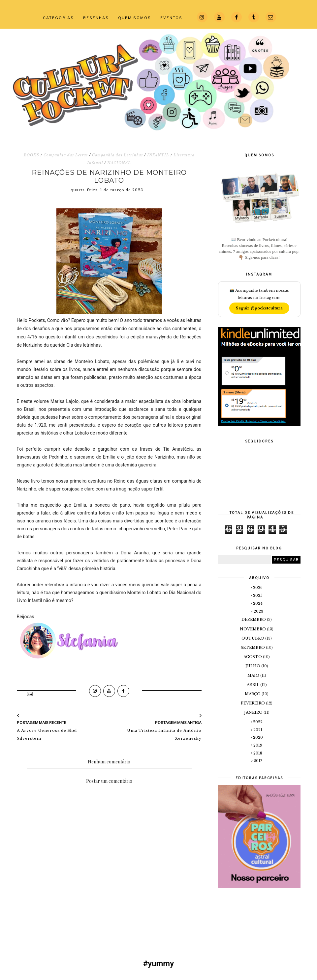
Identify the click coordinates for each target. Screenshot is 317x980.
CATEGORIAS (58, 18)
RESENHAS (96, 18)
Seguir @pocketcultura (259, 308)
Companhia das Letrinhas (117, 155)
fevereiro (253, 703)
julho (253, 666)
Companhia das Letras (66, 155)
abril (254, 685)
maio (254, 675)
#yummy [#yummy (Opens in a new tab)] (158, 964)
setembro (253, 648)
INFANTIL (158, 155)
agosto (253, 657)
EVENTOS (171, 18)
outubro (253, 638)
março (253, 694)
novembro (253, 629)
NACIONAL (119, 163)
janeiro (254, 712)
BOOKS (32, 155)
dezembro (254, 620)
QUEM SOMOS (135, 18)
